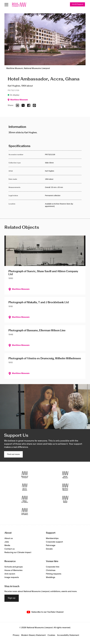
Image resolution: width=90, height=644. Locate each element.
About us (9, 538)
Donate (49, 549)
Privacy (16, 635)
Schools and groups (14, 567)
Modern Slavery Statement (33, 635)
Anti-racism (10, 574)
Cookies (51, 635)
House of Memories (13, 570)
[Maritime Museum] (65, 487)
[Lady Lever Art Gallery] (25, 512)
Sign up (12, 598)
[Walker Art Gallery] (25, 499)
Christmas (51, 570)
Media (7, 545)
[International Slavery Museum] (25, 487)
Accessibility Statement (68, 635)
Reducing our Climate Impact (18, 552)
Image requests (12, 577)
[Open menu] (6, 5)
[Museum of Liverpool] (25, 475)
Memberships (52, 538)
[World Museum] (65, 475)
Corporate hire (53, 567)
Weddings (51, 577)
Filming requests (54, 574)
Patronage (51, 545)
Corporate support (54, 542)
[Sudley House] (65, 499)
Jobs (7, 542)
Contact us (10, 549)
